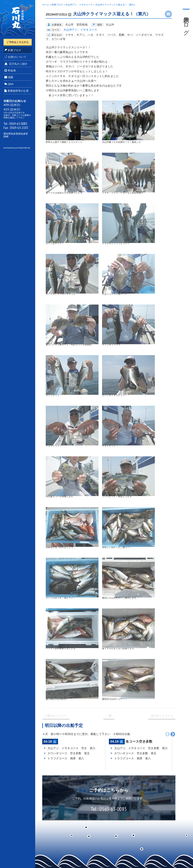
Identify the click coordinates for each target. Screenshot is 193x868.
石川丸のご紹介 (16, 64)
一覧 (109, 716)
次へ (173, 734)
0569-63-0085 (18, 124)
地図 (9, 77)
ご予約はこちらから (18, 42)
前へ (167, 734)
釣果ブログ (13, 50)
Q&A (9, 84)
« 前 (56, 716)
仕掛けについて (15, 57)
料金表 (10, 70)
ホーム (46, 5)
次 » (162, 716)
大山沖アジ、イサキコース (79, 5)
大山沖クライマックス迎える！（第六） (116, 5)
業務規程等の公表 (17, 91)
